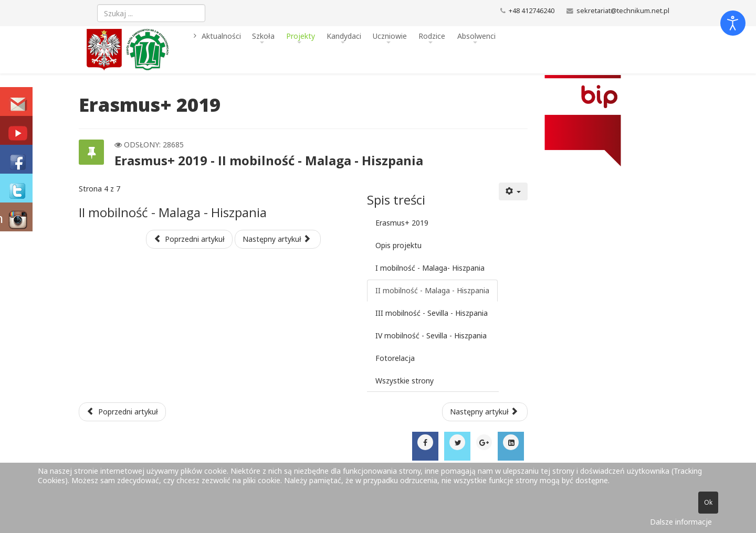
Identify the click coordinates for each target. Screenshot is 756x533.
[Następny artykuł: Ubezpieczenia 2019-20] (485, 412)
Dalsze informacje (681, 522)
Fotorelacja (395, 358)
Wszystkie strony (405, 381)
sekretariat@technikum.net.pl (623, 11)
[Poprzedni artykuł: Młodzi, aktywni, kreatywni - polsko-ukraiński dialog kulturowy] (122, 412)
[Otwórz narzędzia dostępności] (733, 23)
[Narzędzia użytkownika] (513, 191)
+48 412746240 (532, 11)
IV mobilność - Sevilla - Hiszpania (431, 335)
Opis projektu (398, 245)
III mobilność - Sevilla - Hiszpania (432, 313)
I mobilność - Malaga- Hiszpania (430, 268)
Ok (708, 502)
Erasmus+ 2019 (402, 223)
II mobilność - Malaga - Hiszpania (432, 290)
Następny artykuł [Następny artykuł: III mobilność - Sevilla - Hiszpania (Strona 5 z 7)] (277, 239)
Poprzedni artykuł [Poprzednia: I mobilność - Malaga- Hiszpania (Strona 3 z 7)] (190, 239)
